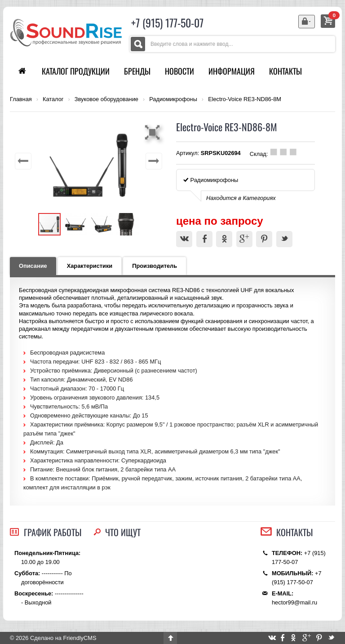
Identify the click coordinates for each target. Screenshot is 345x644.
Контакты (285, 71)
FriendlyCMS (80, 638)
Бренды (137, 71)
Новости (179, 71)
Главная (21, 99)
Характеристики (90, 266)
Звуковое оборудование (106, 99)
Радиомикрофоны (173, 99)
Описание (33, 266)
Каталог (53, 99)
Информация (232, 71)
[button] (154, 132)
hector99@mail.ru (294, 602)
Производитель (155, 266)
